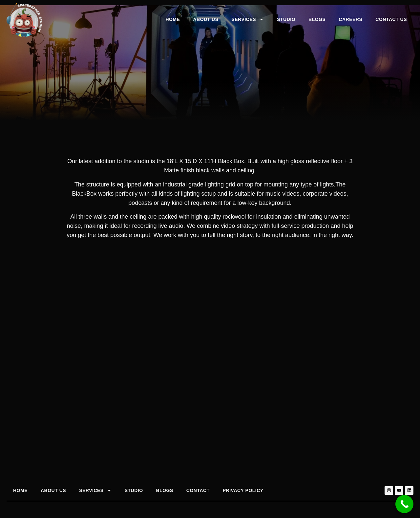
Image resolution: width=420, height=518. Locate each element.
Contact (198, 490)
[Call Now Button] (404, 504)
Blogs (317, 19)
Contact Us (391, 19)
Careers (350, 19)
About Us (206, 19)
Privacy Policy (243, 490)
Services (248, 19)
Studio (286, 19)
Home (173, 19)
